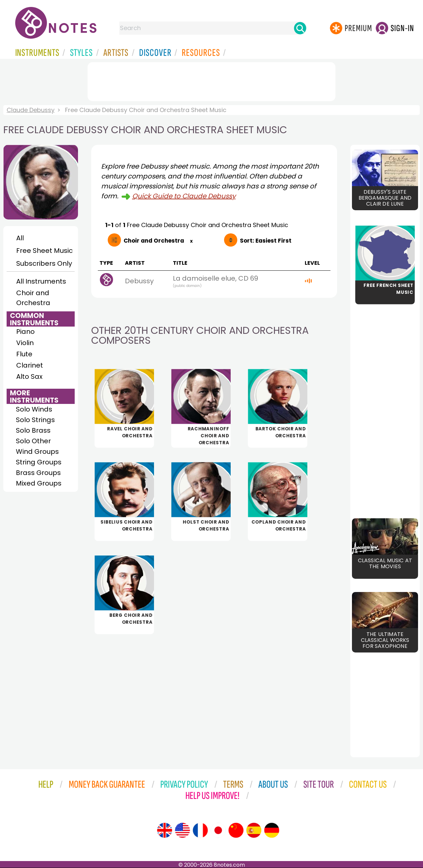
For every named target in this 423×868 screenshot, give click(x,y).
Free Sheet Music (44, 251)
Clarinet (30, 365)
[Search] (300, 28)
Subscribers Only (44, 263)
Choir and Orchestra (33, 298)
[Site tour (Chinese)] (236, 830)
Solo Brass (33, 430)
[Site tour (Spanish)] (254, 830)
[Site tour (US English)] (182, 830)
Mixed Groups (39, 483)
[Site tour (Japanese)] (218, 830)
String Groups (39, 462)
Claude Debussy (31, 110)
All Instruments (41, 281)
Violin (25, 343)
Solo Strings (35, 420)
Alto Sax (29, 376)
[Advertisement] (211, 80)
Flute (24, 354)
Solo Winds (34, 409)
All (20, 238)
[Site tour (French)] (200, 830)
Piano (25, 332)
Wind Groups (37, 452)
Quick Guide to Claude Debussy (184, 196)
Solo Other (33, 441)
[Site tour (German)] (272, 830)
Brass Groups (38, 473)
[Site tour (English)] (165, 830)
